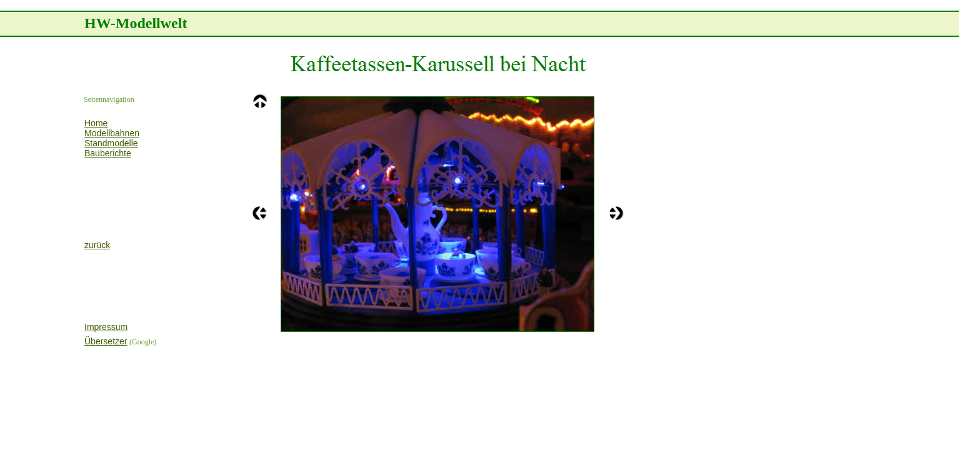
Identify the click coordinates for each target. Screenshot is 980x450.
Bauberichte (108, 153)
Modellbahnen (112, 133)
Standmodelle (111, 143)
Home (96, 123)
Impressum (106, 327)
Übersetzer (106, 341)
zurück (97, 245)
